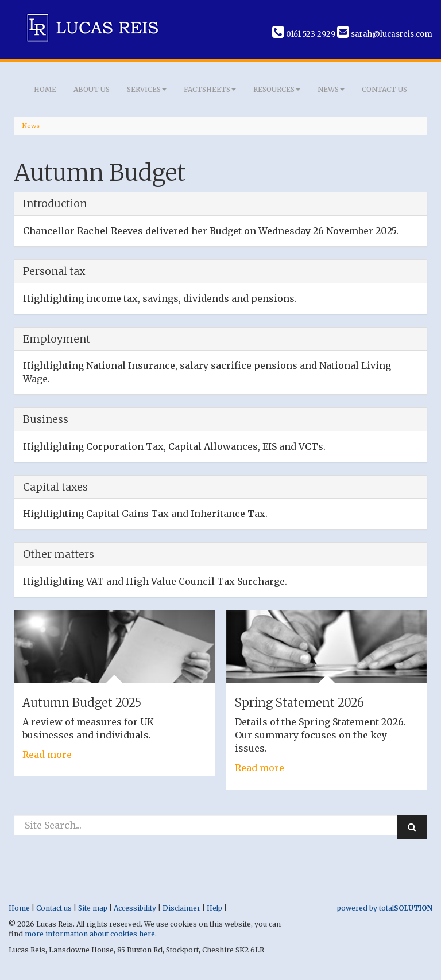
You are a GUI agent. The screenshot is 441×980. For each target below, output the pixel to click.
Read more (47, 755)
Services (147, 89)
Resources (277, 89)
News (331, 89)
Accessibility (135, 908)
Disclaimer (181, 908)
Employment (57, 339)
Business (46, 419)
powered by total (385, 908)
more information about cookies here (90, 934)
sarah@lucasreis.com (385, 34)
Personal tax (54, 271)
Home (45, 89)
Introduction (55, 203)
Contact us (384, 89)
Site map (93, 908)
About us (92, 89)
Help (214, 908)
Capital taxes (55, 487)
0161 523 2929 (304, 34)
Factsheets (210, 89)
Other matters (59, 554)
